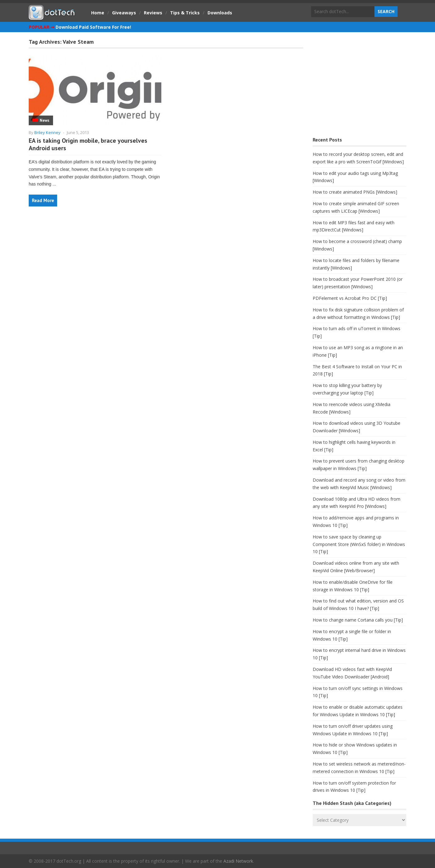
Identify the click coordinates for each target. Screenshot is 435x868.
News (44, 120)
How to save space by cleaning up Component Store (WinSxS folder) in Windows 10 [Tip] (359, 544)
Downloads (220, 13)
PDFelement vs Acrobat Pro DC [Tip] (350, 298)
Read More (43, 200)
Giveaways (124, 13)
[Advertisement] (359, 86)
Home (98, 13)
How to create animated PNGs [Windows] (355, 192)
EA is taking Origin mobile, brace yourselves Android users (88, 144)
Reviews (153, 13)
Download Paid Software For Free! (93, 27)
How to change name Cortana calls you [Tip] (358, 620)
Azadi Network (238, 861)
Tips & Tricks (185, 13)
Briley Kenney (47, 132)
